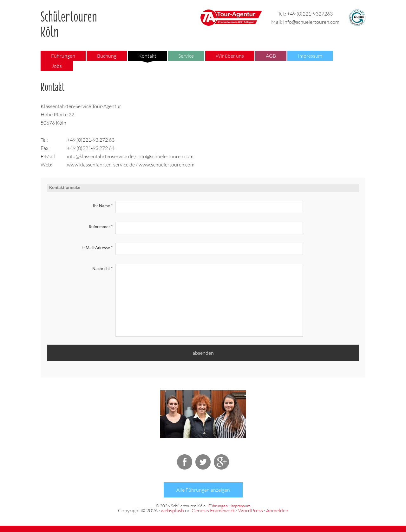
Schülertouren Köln (69, 22)
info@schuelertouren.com (311, 22)
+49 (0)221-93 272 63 (91, 140)
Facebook (185, 462)
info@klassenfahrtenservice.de (100, 156)
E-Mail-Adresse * (97, 248)
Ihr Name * (103, 206)
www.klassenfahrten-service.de (101, 165)
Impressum (240, 506)
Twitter (203, 462)
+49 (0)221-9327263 (310, 14)
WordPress (251, 510)
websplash (172, 510)
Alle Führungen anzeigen (203, 490)
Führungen (218, 506)
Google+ (221, 462)
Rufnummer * (101, 227)
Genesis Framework (213, 510)
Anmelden (277, 510)
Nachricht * (102, 269)
